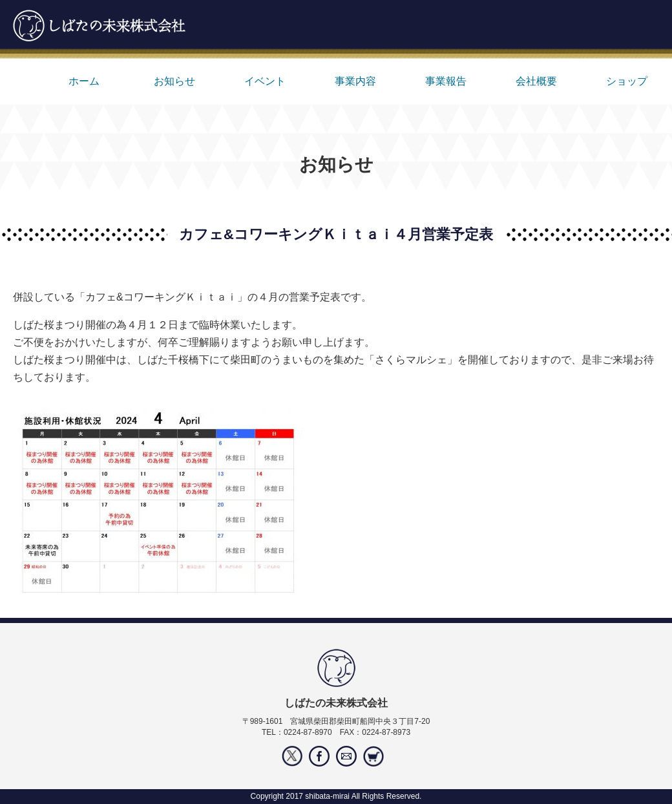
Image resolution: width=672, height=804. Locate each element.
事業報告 (446, 81)
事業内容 (355, 81)
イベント (265, 81)
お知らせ (174, 81)
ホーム (84, 81)
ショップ (627, 81)
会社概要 (536, 81)
